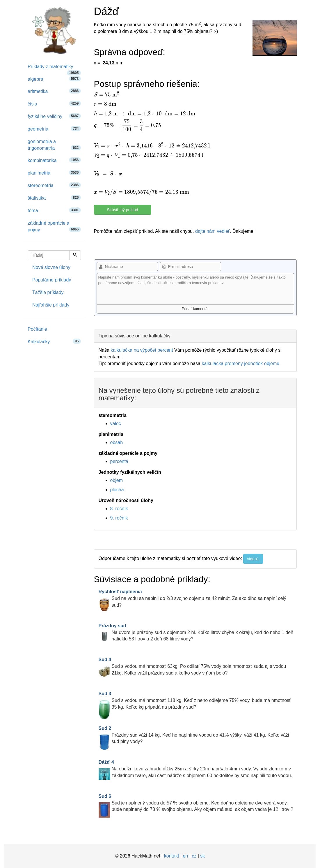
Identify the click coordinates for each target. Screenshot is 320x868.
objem (117, 480)
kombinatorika (54, 160)
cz (194, 856)
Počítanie (37, 329)
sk (202, 856)
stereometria (54, 185)
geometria (54, 129)
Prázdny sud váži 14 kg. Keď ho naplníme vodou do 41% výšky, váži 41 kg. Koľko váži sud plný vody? (194, 735)
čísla (54, 104)
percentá (119, 461)
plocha (117, 490)
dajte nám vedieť (213, 231)
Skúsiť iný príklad (123, 210)
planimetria (54, 173)
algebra (54, 79)
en (185, 856)
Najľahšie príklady (51, 305)
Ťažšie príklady (48, 292)
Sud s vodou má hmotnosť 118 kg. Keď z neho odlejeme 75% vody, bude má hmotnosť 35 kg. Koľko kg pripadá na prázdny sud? (195, 700)
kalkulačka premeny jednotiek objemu (240, 363)
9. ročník (119, 518)
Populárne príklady (52, 280)
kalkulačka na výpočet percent (142, 350)
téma (54, 210)
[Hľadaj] (75, 255)
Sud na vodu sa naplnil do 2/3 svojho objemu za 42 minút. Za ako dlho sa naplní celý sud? (192, 598)
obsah (117, 442)
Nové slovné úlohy (51, 267)
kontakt (172, 856)
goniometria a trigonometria (54, 145)
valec (116, 424)
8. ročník (119, 509)
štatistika (54, 198)
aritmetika (54, 91)
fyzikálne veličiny (54, 116)
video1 (253, 559)
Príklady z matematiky (54, 69)
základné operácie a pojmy (54, 226)
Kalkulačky (54, 341)
